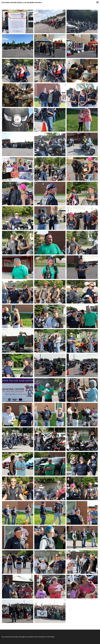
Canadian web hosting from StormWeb (41, 637)
